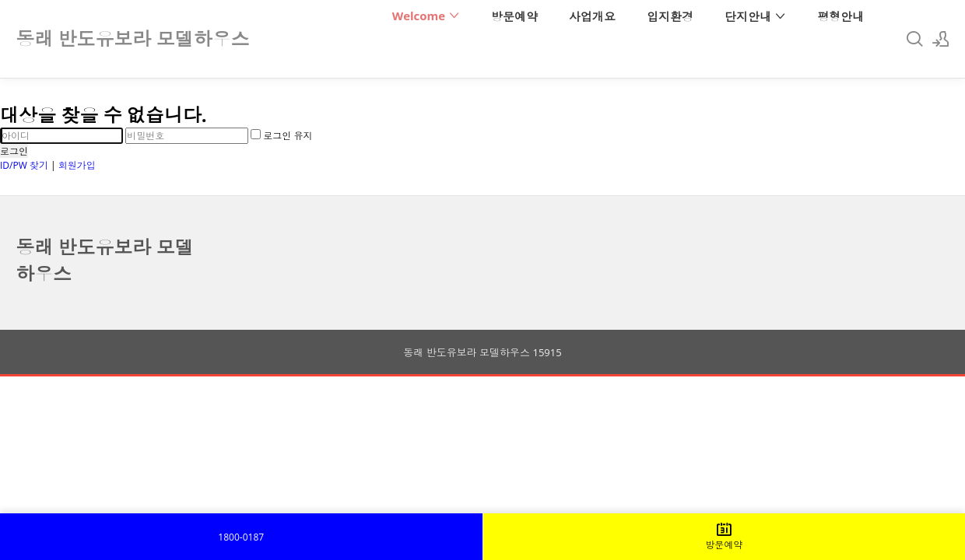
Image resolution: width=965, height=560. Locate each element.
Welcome (426, 16)
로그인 (14, 151)
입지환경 (670, 16)
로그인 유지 (281, 136)
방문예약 (514, 16)
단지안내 (755, 16)
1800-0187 (241, 537)
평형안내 (840, 16)
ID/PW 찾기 (24, 165)
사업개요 (592, 16)
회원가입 (77, 165)
